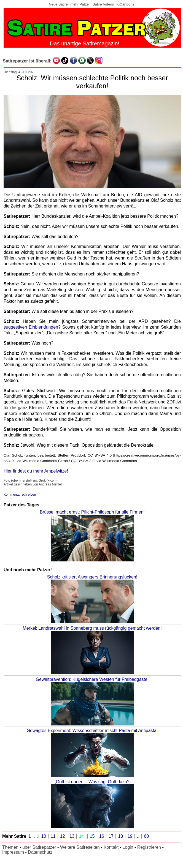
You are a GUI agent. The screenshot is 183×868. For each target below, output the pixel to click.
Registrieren (149, 847)
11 (54, 836)
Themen (10, 847)
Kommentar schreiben (20, 495)
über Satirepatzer (39, 847)
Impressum (13, 852)
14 (82, 836)
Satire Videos (103, 4)
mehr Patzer (80, 4)
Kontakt (111, 847)
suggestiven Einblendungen (31, 327)
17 (112, 836)
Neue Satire (58, 4)
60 (146, 836)
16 (102, 836)
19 (131, 836)
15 (93, 836)
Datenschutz (40, 852)
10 (44, 836)
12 (63, 836)
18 (121, 836)
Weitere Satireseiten (80, 847)
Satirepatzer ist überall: (27, 61)
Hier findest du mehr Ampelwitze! (36, 471)
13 (72, 836)
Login (128, 847)
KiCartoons (125, 4)
